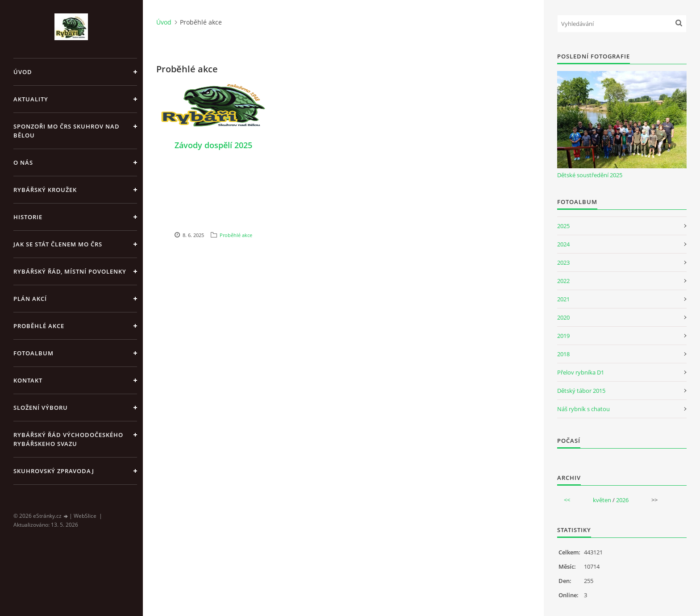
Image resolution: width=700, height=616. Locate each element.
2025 (563, 226)
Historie (28, 217)
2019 (563, 336)
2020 (563, 317)
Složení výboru (41, 408)
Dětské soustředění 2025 (590, 175)
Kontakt (28, 380)
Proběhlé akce (39, 326)
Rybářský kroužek (45, 190)
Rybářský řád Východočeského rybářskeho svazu (68, 439)
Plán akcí (30, 299)
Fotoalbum (33, 353)
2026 (622, 500)
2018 (563, 354)
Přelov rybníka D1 (581, 372)
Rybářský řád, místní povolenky (70, 271)
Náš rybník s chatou (583, 409)
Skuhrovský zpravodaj (54, 471)
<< (567, 500)
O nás (23, 162)
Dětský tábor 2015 (581, 391)
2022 (563, 281)
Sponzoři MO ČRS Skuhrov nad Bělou (67, 131)
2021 (563, 299)
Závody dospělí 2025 (213, 145)
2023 (563, 262)
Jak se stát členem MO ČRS (58, 244)
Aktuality (31, 99)
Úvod (23, 72)
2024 (563, 244)
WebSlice (85, 516)
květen (602, 500)
